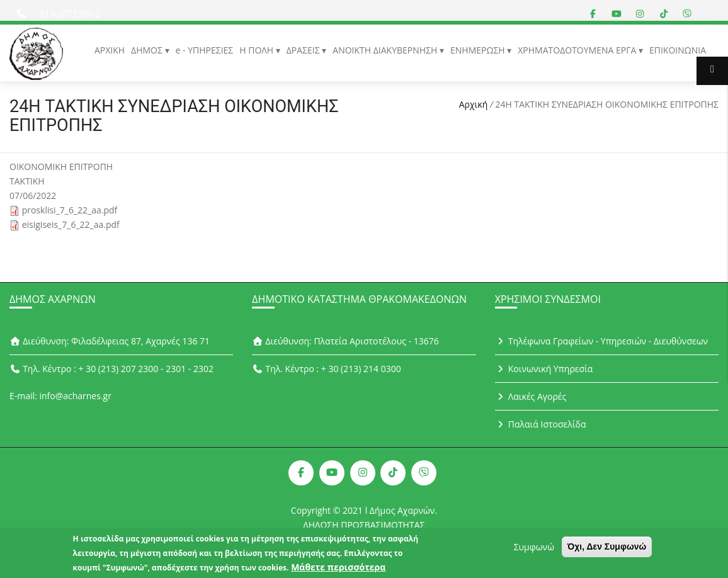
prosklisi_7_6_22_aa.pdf (70, 210)
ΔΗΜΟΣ (148, 50)
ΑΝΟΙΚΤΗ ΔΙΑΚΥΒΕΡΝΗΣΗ (386, 50)
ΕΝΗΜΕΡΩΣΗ (479, 50)
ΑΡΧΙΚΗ (110, 50)
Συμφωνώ (534, 550)
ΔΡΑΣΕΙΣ (304, 50)
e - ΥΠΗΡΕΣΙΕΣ (205, 50)
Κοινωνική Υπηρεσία (544, 369)
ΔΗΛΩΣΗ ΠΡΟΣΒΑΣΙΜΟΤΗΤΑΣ (364, 525)
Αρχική (474, 104)
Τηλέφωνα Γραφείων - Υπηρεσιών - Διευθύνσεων (601, 341)
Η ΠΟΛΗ (257, 50)
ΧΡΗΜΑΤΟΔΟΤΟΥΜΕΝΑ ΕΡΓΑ (578, 50)
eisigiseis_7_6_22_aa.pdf (71, 224)
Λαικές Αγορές (531, 396)
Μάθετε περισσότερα (338, 570)
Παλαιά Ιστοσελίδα (541, 424)
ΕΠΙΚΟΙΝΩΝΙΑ (678, 50)
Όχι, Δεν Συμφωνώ (607, 550)
